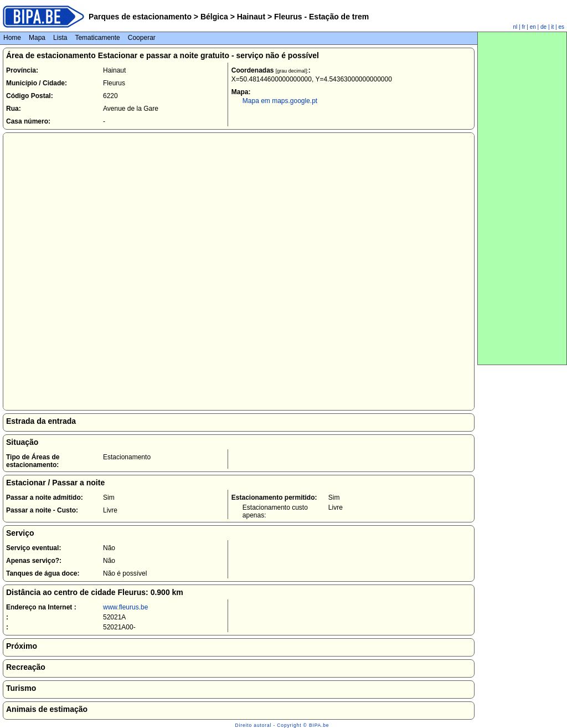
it (552, 27)
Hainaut (251, 17)
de (543, 27)
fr (523, 27)
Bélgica (214, 17)
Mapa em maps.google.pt (280, 101)
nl (516, 27)
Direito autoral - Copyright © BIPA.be (282, 725)
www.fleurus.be (125, 607)
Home (12, 38)
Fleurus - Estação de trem (320, 17)
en (533, 27)
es (561, 27)
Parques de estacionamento (140, 17)
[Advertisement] (522, 198)
